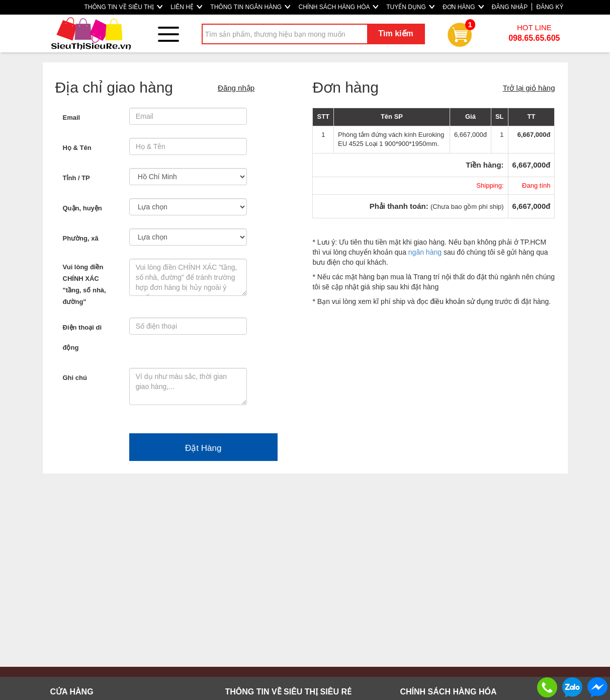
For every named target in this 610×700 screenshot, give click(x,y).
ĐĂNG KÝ (550, 7)
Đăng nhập (236, 88)
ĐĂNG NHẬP (510, 7)
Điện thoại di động (82, 337)
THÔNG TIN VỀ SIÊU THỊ (123, 7)
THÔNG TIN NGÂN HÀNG (250, 7)
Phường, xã (81, 238)
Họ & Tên (77, 148)
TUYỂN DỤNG (410, 7)
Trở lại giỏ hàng (529, 88)
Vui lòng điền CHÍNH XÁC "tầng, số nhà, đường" (84, 284)
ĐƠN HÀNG (463, 7)
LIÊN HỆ (186, 7)
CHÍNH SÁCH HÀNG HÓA (338, 7)
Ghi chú (75, 378)
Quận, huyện (82, 208)
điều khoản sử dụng (461, 301)
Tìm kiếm (396, 33)
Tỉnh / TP (76, 178)
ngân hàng (425, 252)
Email (72, 118)
